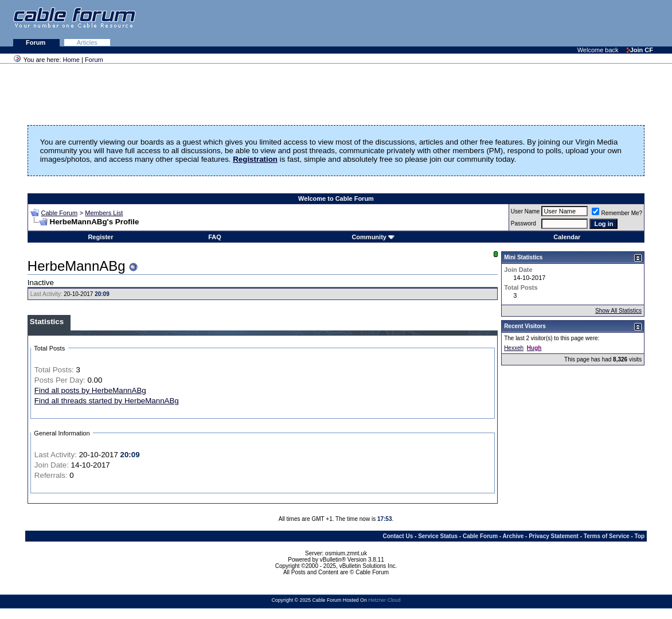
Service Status (438, 536)
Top (640, 536)
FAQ (215, 237)
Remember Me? (617, 213)
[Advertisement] (532, 23)
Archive (513, 536)
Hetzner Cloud (384, 600)
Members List (104, 213)
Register (100, 237)
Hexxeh (514, 348)
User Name (526, 211)
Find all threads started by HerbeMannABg (107, 401)
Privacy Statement (554, 536)
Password (523, 223)
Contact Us (398, 536)
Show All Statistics (618, 311)
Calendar (567, 237)
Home (71, 60)
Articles (87, 42)
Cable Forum (60, 213)
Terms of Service (607, 536)
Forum (36, 42)
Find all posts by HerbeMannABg (90, 390)
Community (373, 237)
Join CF (640, 50)
